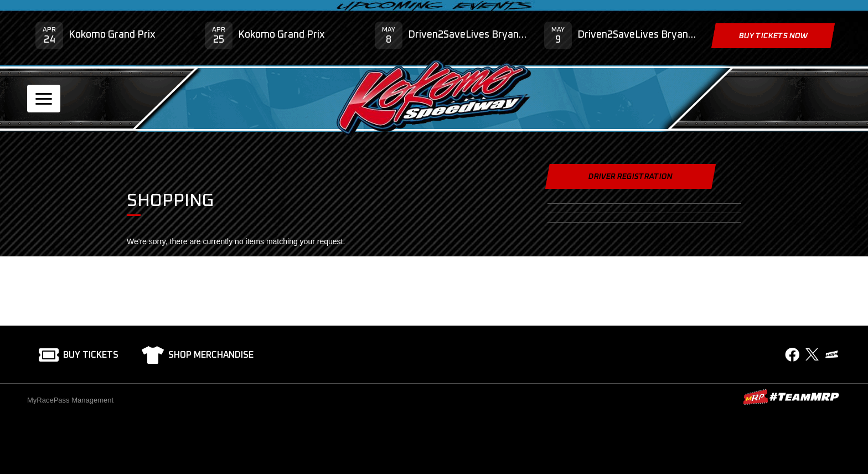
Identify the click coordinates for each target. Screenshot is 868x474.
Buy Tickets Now (773, 36)
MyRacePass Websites (791, 397)
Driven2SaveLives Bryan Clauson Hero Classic (468, 35)
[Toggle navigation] (44, 99)
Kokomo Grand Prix (112, 35)
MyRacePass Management (70, 400)
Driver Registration (631, 177)
